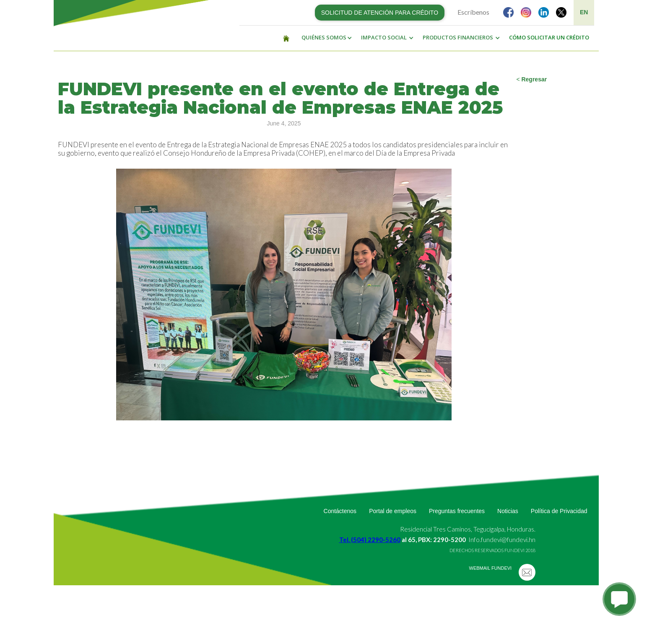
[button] (325, 38)
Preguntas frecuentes (457, 511)
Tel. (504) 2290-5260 (370, 540)
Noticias (508, 511)
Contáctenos (340, 511)
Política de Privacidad (559, 511)
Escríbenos (473, 12)
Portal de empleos (393, 511)
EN (584, 12)
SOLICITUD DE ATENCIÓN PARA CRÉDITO (380, 13)
